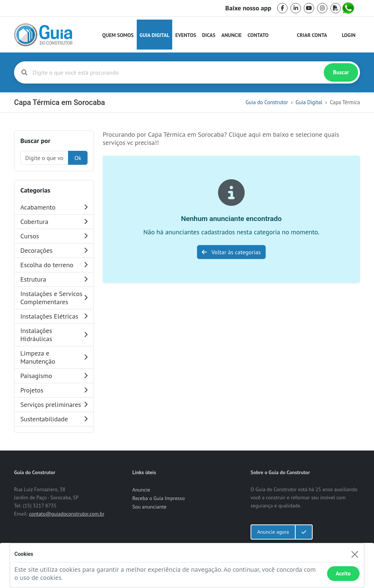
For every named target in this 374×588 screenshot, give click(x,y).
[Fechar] (355, 554)
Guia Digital (155, 35)
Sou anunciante (149, 507)
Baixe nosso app (248, 8)
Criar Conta (312, 35)
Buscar (341, 72)
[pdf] (336, 8)
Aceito (343, 573)
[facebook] (282, 8)
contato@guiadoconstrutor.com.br (67, 514)
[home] (43, 35)
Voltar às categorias (231, 252)
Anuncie (232, 35)
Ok (78, 158)
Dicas (209, 35)
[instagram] (322, 8)
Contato (258, 35)
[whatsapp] (349, 8)
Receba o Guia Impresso (159, 498)
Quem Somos (118, 35)
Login (349, 35)
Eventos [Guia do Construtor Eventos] (186, 35)
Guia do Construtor (267, 102)
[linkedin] (296, 8)
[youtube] (309, 8)
